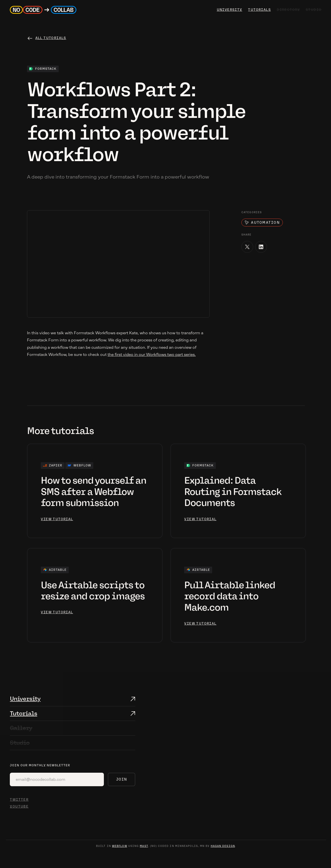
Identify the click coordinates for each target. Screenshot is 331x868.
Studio (20, 743)
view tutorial (57, 519)
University (25, 699)
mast (144, 846)
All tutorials (51, 38)
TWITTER (19, 800)
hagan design (223, 846)
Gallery (21, 728)
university (229, 10)
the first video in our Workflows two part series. (152, 355)
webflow (120, 846)
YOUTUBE (19, 806)
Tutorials (259, 10)
